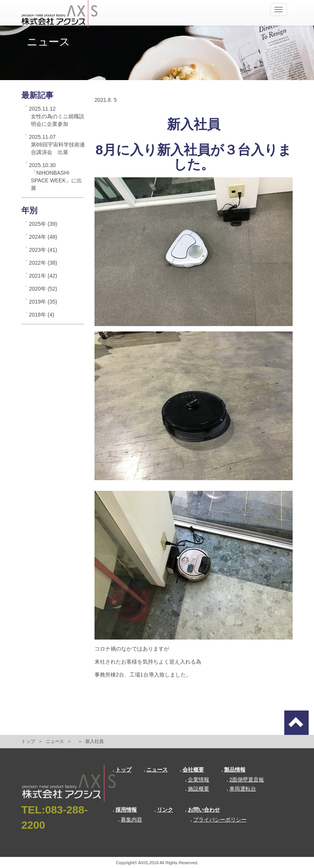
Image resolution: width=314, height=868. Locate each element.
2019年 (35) (43, 302)
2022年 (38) (43, 263)
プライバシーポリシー (219, 820)
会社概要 (192, 770)
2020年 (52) (43, 289)
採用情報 (125, 810)
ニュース (55, 741)
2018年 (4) (42, 315)
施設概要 (197, 789)
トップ (28, 741)
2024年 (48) (43, 237)
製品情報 (233, 770)
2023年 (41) (43, 250)
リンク (164, 810)
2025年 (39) (43, 224)
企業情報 (197, 780)
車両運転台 (241, 789)
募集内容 (130, 820)
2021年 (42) (43, 276)
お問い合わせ (203, 810)
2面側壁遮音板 (246, 780)
